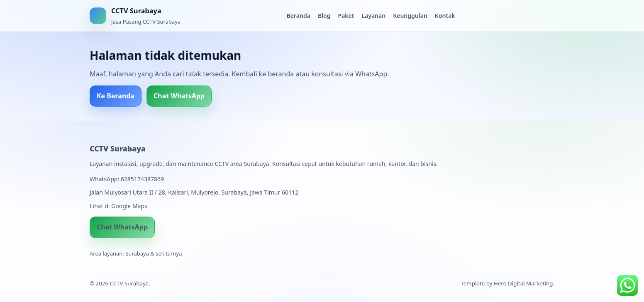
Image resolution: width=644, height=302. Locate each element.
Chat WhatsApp (179, 96)
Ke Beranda (116, 96)
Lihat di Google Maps (118, 206)
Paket (346, 16)
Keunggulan (410, 16)
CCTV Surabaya (118, 149)
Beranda (299, 16)
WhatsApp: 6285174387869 (127, 179)
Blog (324, 16)
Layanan (373, 16)
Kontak (445, 16)
